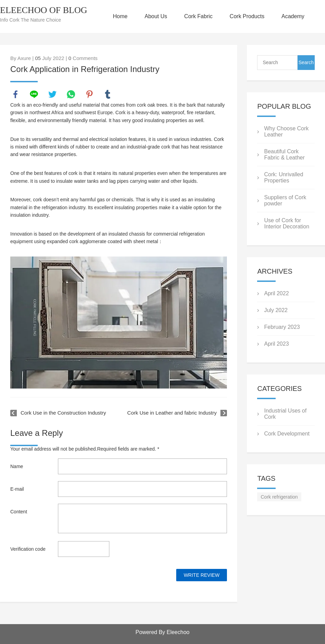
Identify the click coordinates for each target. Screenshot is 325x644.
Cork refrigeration (279, 497)
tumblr (108, 94)
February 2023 (282, 327)
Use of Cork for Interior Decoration (287, 223)
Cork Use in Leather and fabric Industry (172, 413)
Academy (293, 16)
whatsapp (71, 94)
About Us (156, 16)
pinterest (89, 94)
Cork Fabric (198, 16)
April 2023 (276, 344)
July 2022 (276, 310)
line (34, 94)
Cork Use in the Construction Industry (63, 413)
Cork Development (287, 434)
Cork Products (247, 16)
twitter (52, 94)
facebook (15, 94)
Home (120, 16)
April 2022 (276, 293)
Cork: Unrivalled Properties (284, 177)
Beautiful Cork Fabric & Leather (284, 154)
